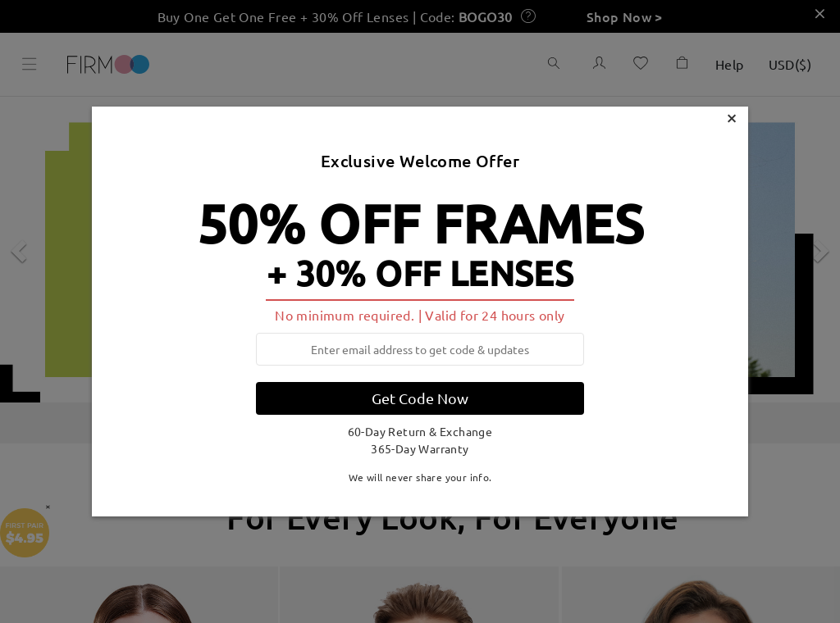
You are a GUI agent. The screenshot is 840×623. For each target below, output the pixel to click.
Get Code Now (420, 398)
